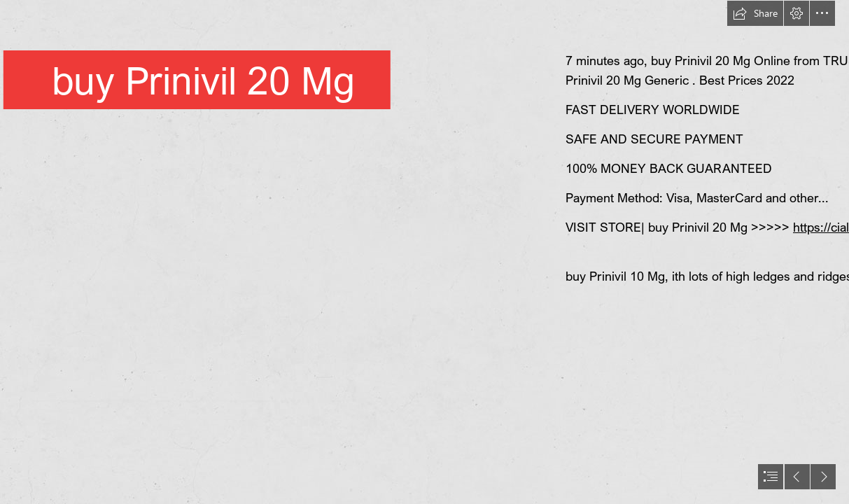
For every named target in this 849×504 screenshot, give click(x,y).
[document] (424, 252)
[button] (755, 13)
